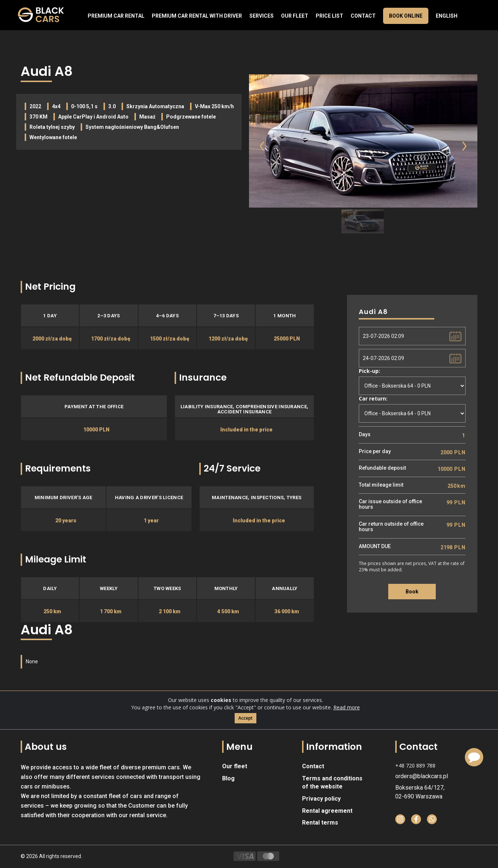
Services (262, 16)
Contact (363, 16)
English (447, 16)
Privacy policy (321, 799)
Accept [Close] (246, 719)
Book (412, 592)
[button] (257, 158)
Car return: (373, 398)
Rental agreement (327, 811)
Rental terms (320, 823)
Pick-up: (369, 371)
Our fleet (295, 16)
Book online (406, 16)
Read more (347, 708)
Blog (228, 778)
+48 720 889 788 (415, 765)
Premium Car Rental (116, 16)
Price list (329, 16)
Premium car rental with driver (197, 16)
